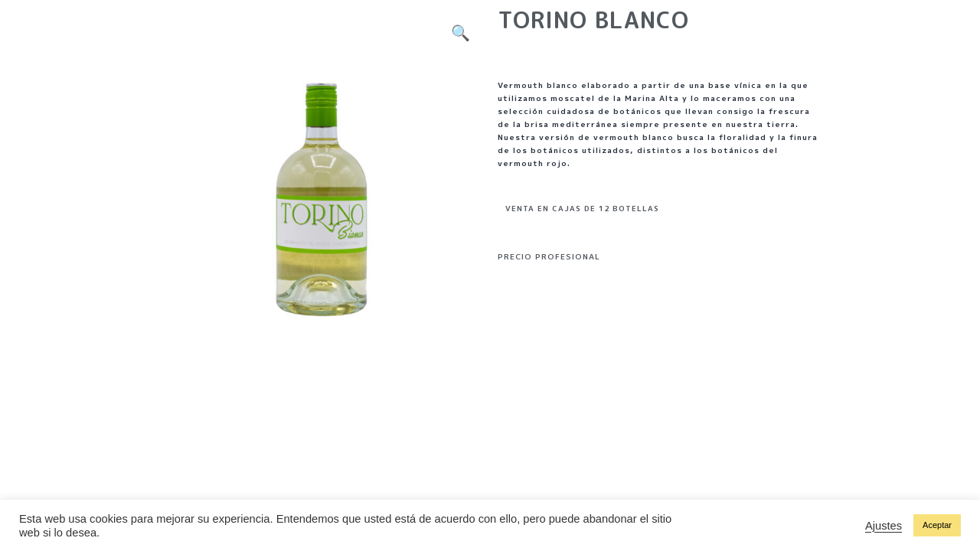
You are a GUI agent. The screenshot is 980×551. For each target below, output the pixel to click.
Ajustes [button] (884, 526)
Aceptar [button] (937, 525)
